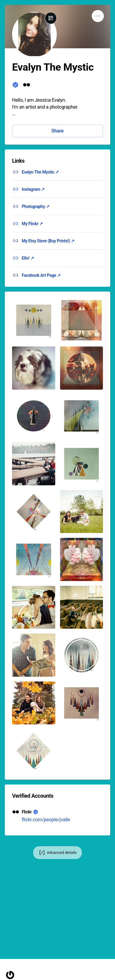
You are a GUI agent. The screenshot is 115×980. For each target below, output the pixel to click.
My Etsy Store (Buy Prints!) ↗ (48, 241)
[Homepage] (10, 975)
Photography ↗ (36, 206)
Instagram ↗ (33, 189)
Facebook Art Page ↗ (41, 275)
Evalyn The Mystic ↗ (40, 172)
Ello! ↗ (28, 258)
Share (57, 131)
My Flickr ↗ (32, 224)
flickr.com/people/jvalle (46, 820)
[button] (34, 320)
